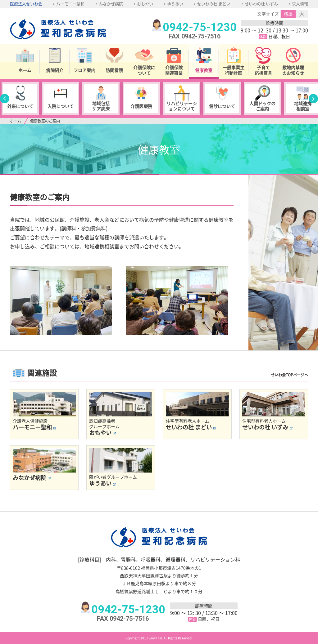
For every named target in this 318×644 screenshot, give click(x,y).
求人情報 (300, 4)
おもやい (145, 4)
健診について (222, 106)
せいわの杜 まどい (214, 4)
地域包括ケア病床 (101, 106)
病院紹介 (55, 70)
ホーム (25, 70)
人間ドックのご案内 (262, 106)
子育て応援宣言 (263, 70)
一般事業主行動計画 (234, 70)
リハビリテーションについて (182, 106)
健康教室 (204, 70)
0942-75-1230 (200, 27)
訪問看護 (114, 70)
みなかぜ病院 (111, 4)
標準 (288, 14)
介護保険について (144, 70)
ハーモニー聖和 (70, 4)
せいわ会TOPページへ (289, 375)
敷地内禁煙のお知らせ (293, 70)
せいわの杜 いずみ (261, 4)
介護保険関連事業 (174, 70)
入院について (61, 106)
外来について (20, 106)
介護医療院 (141, 106)
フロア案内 (84, 70)
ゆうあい (175, 4)
